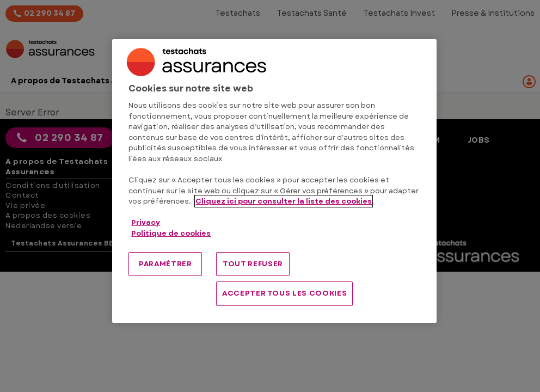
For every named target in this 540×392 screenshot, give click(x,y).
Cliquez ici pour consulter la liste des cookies (284, 201)
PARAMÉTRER (165, 264)
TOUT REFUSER (253, 264)
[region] (274, 181)
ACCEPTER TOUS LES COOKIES (284, 293)
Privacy (146, 222)
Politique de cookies (171, 233)
